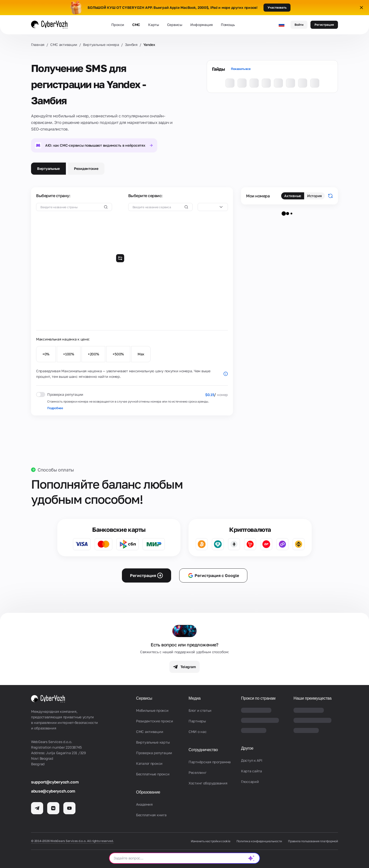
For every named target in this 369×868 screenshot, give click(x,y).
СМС (136, 25)
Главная (38, 45)
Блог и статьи (200, 710)
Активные (293, 196)
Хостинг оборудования (208, 783)
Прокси (118, 25)
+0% (46, 354)
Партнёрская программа (210, 762)
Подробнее (55, 408)
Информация (202, 25)
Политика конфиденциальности (259, 841)
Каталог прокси (149, 763)
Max (141, 354)
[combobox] (213, 207)
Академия (144, 804)
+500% (118, 354)
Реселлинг (197, 772)
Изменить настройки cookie (211, 841)
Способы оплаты (56, 470)
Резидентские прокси (155, 721)
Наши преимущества (312, 698)
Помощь (228, 25)
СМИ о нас (197, 732)
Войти (299, 25)
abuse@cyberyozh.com (53, 791)
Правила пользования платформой (313, 841)
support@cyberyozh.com (55, 782)
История (314, 196)
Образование (148, 792)
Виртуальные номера (101, 45)
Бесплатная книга (151, 815)
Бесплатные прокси (153, 774)
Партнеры (197, 721)
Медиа (195, 698)
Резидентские (86, 168)
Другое (247, 748)
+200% (94, 354)
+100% (69, 354)
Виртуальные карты (153, 742)
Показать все (241, 69)
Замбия (131, 45)
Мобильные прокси (152, 710)
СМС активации (64, 45)
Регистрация (324, 25)
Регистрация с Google (213, 575)
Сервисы (175, 25)
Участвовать (277, 7)
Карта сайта (252, 771)
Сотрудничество (203, 750)
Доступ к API (252, 760)
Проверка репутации (154, 753)
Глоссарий (250, 782)
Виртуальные (48, 168)
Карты (154, 25)
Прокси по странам (258, 698)
